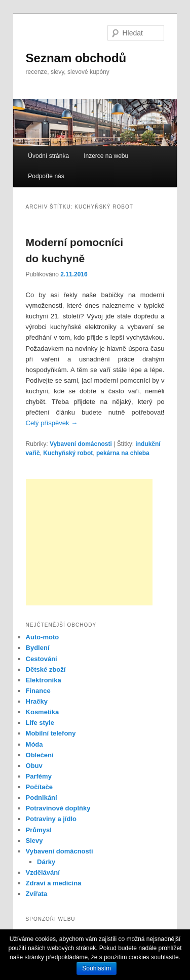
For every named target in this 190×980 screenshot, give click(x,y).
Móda (34, 744)
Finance (38, 691)
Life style (40, 723)
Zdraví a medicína (54, 883)
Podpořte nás (46, 176)
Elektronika (44, 680)
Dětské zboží (46, 669)
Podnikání (42, 798)
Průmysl (39, 830)
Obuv (34, 766)
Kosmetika (43, 712)
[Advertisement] (89, 542)
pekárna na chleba (123, 453)
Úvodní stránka (48, 156)
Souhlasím (97, 968)
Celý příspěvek (52, 423)
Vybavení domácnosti (81, 444)
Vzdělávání (43, 872)
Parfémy (39, 776)
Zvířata (37, 894)
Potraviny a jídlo (51, 819)
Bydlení (38, 648)
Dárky (46, 862)
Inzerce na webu (106, 156)
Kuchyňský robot (68, 453)
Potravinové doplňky (58, 808)
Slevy (34, 841)
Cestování (42, 659)
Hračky (37, 701)
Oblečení (40, 755)
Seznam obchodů (76, 58)
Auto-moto (43, 637)
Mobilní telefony (51, 733)
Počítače (39, 787)
